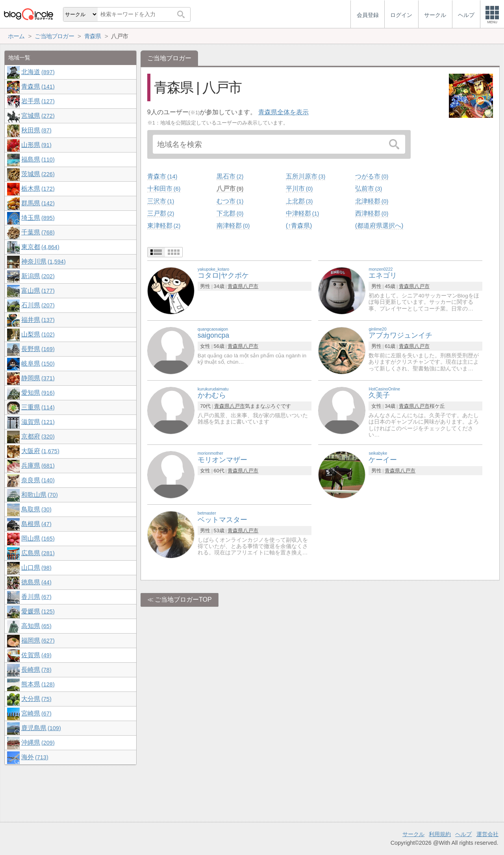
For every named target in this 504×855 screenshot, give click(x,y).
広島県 (38, 553)
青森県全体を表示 (283, 112)
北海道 (38, 72)
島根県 (36, 524)
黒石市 (230, 176)
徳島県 (36, 582)
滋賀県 (38, 422)
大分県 (36, 699)
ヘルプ (463, 834)
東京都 (40, 247)
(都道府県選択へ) (379, 226)
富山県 (38, 291)
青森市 (162, 176)
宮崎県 (36, 713)
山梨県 (38, 334)
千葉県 (38, 232)
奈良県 (38, 480)
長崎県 (36, 670)
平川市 (299, 189)
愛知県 (38, 393)
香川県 (36, 597)
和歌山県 (39, 495)
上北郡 (299, 201)
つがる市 (372, 176)
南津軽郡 (233, 226)
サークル (413, 834)
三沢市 (161, 201)
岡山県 (38, 538)
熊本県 (38, 684)
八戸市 (230, 189)
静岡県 (38, 378)
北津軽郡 (372, 201)
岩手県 (38, 101)
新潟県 (38, 276)
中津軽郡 (302, 213)
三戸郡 (161, 213)
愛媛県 (38, 611)
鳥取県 (36, 509)
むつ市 (230, 201)
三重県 (38, 407)
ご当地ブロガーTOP (183, 599)
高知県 (36, 626)
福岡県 (38, 640)
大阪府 (40, 451)
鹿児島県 (41, 728)
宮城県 (38, 116)
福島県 (38, 159)
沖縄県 (38, 743)
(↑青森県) (299, 226)
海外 (35, 757)
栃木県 (38, 189)
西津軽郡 (372, 213)
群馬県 (38, 203)
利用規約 (440, 834)
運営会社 (487, 834)
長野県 (38, 349)
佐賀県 (36, 655)
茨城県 (38, 174)
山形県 (36, 145)
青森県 (235, 286)
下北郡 (230, 213)
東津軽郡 (164, 226)
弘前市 (369, 189)
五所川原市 (306, 176)
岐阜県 (38, 363)
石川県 (38, 305)
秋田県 (36, 130)
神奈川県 (43, 261)
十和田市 (164, 189)
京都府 (38, 436)
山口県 (36, 568)
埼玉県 (38, 218)
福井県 (38, 320)
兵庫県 (38, 466)
